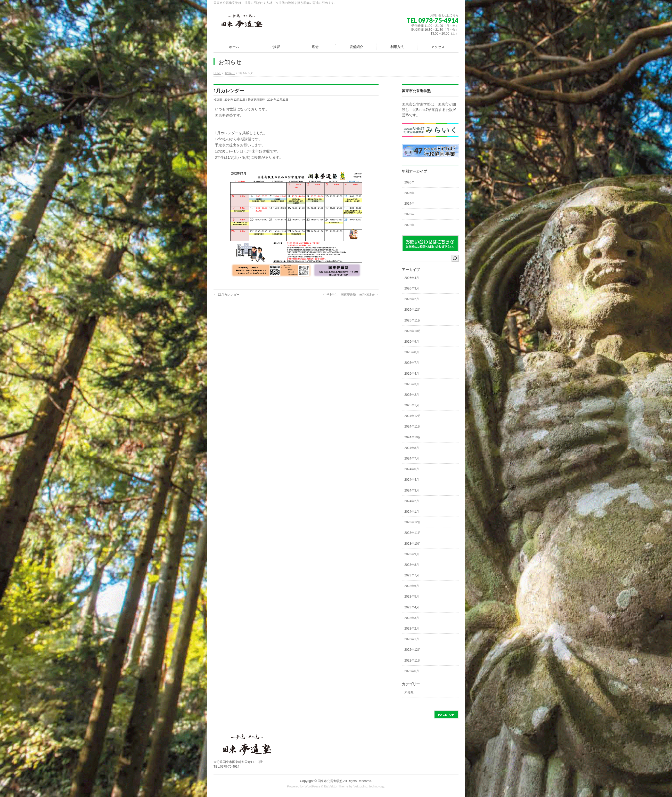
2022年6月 (412, 671)
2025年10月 (413, 331)
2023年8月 (412, 565)
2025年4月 (412, 374)
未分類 (409, 692)
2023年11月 (413, 533)
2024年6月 (412, 469)
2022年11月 (413, 661)
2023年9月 (412, 554)
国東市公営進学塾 (330, 781)
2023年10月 (413, 544)
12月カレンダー (227, 295)
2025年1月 (412, 405)
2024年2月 (412, 501)
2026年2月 (412, 299)
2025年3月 (412, 384)
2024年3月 (412, 490)
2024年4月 (412, 480)
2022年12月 (413, 650)
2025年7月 (412, 363)
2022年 (409, 225)
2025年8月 (412, 352)
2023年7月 (412, 575)
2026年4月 (412, 278)
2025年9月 (412, 342)
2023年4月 (412, 607)
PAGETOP (446, 715)
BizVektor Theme (336, 786)
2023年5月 (412, 597)
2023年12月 (413, 522)
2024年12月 (413, 416)
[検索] (455, 258)
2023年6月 (412, 586)
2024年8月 (412, 448)
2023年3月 (412, 618)
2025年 (409, 193)
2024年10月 (413, 437)
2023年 (409, 214)
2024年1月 (412, 512)
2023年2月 (412, 629)
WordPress (312, 786)
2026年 (409, 182)
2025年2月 (412, 395)
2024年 (409, 204)
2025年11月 (413, 320)
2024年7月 (412, 458)
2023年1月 (412, 639)
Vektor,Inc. (361, 786)
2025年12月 (413, 310)
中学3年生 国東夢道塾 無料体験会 (351, 295)
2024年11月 (413, 426)
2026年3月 (412, 288)
